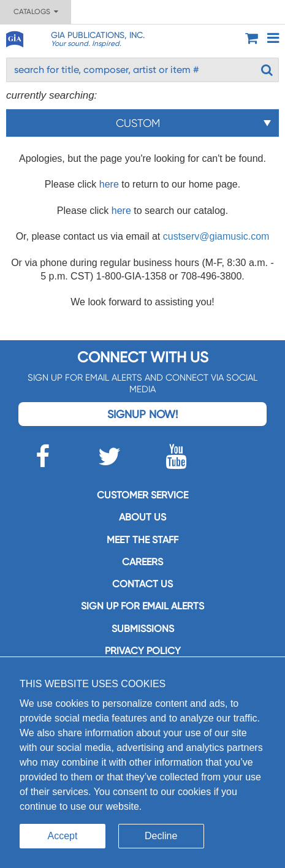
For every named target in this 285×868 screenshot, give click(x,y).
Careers (142, 562)
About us (142, 517)
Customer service (142, 495)
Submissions (143, 629)
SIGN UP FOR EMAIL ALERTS (142, 606)
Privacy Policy (143, 651)
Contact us (142, 584)
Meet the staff (142, 540)
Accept (63, 836)
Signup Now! (142, 414)
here (109, 184)
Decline (161, 836)
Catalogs (36, 12)
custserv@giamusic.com (216, 236)
